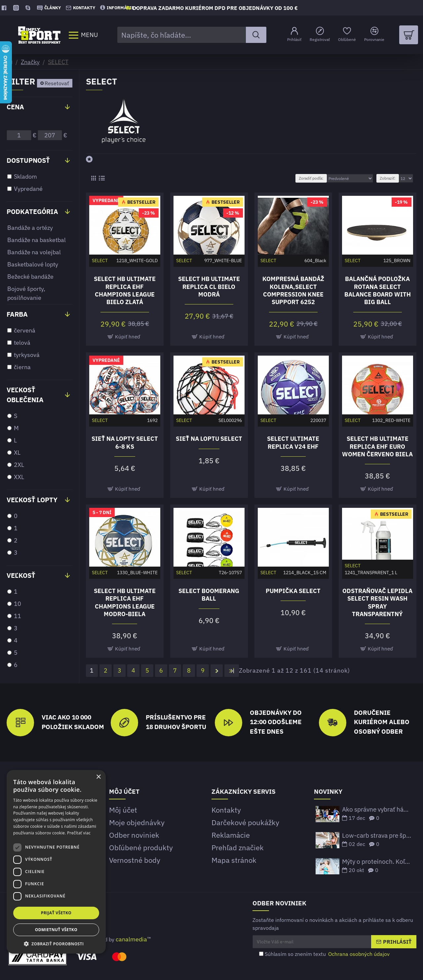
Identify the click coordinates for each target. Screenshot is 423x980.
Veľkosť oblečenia (25, 395)
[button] (56, 944)
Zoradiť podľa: (311, 178)
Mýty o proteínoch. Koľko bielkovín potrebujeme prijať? (377, 862)
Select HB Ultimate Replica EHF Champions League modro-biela (125, 602)
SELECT (58, 62)
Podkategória (32, 211)
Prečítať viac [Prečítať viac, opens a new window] (79, 833)
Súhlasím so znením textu (325, 954)
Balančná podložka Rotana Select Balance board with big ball (378, 290)
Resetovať (57, 83)
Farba (17, 314)
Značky (30, 62)
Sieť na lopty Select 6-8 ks (125, 442)
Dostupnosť (28, 160)
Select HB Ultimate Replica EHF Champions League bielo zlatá (125, 290)
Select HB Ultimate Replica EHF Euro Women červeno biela (377, 446)
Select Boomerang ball (209, 595)
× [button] (98, 777)
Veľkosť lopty (32, 500)
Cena (15, 107)
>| (232, 670)
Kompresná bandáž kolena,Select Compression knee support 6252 (293, 290)
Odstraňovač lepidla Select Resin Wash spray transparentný (377, 602)
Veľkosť (21, 575)
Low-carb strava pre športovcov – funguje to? (377, 836)
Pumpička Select (293, 591)
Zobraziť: (388, 178)
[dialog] (56, 862)
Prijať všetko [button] (56, 913)
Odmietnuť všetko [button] (56, 930)
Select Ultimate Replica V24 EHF (293, 442)
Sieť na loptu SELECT (209, 439)
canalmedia (131, 939)
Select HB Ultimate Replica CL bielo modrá (209, 287)
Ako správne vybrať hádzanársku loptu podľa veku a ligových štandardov (377, 809)
